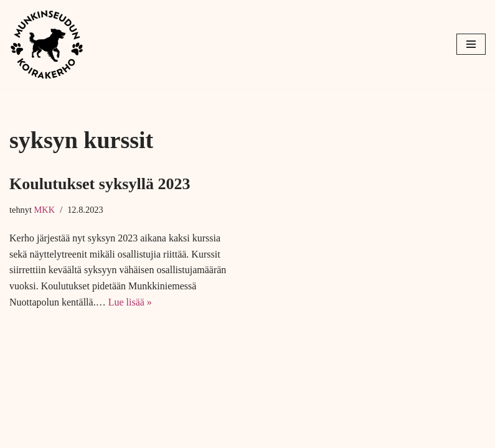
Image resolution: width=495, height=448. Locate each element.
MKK (45, 210)
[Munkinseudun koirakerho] (47, 44)
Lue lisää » (130, 302)
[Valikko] (471, 44)
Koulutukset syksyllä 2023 (100, 184)
